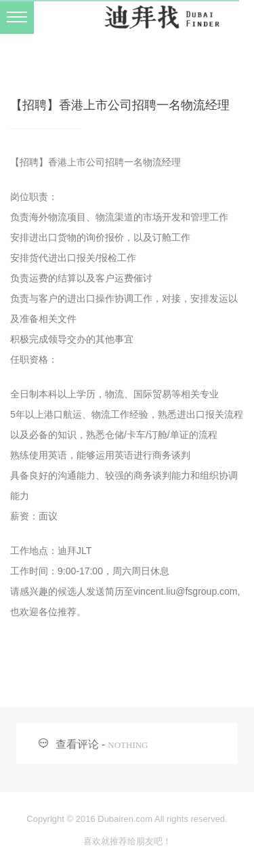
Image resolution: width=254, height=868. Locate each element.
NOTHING (128, 745)
